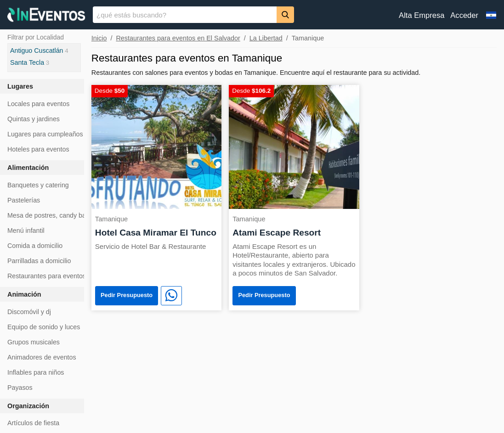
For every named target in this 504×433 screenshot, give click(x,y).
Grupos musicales (34, 342)
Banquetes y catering (38, 185)
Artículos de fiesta (33, 423)
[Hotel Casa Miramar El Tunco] (156, 146)
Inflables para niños (36, 372)
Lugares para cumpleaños (45, 134)
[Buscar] (285, 14)
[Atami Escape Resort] (294, 146)
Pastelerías (24, 200)
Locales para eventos (38, 104)
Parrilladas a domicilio (39, 261)
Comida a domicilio (35, 246)
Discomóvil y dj (29, 312)
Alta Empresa (422, 15)
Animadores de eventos (42, 357)
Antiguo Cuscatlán (37, 51)
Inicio (99, 38)
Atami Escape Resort (277, 233)
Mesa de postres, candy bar (48, 215)
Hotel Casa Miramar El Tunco (156, 233)
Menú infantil (26, 231)
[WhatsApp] (171, 296)
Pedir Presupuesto (127, 295)
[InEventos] (46, 16)
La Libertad (266, 38)
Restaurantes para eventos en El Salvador (178, 38)
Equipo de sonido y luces (44, 327)
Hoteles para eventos (38, 149)
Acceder (464, 15)
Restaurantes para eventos (47, 276)
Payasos (20, 388)
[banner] (252, 15)
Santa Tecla (27, 62)
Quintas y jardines (34, 119)
